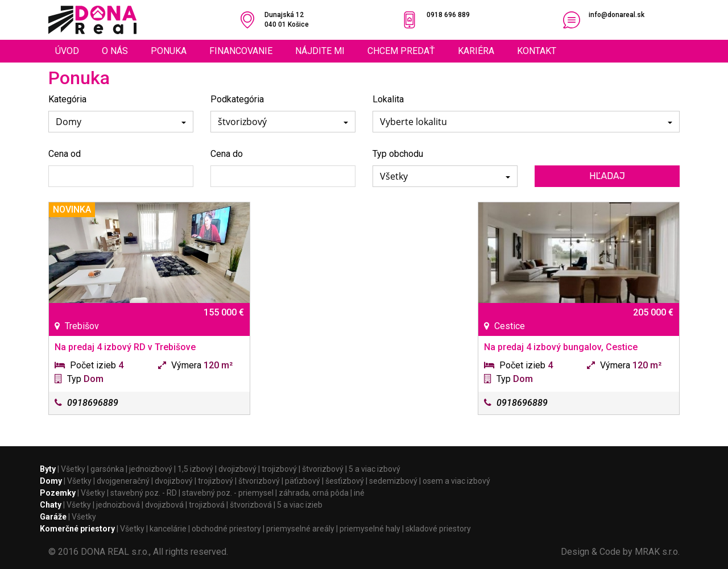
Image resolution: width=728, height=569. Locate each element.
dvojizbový (237, 469)
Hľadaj (607, 176)
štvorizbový (323, 469)
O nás (115, 51)
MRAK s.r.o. (657, 552)
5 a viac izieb (300, 505)
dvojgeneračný (123, 481)
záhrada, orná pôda (314, 493)
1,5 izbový (195, 469)
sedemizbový (393, 481)
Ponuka (169, 51)
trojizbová (207, 505)
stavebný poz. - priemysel (228, 493)
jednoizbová (118, 505)
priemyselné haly (370, 529)
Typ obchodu (398, 154)
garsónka (107, 469)
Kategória (67, 99)
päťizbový (303, 481)
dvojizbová (164, 505)
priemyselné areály (300, 529)
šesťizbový (345, 481)
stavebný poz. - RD (144, 493)
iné (359, 493)
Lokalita (388, 99)
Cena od (65, 154)
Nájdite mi (320, 51)
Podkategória (237, 99)
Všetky (73, 469)
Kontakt (537, 51)
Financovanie (241, 51)
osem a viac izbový (456, 481)
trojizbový (279, 469)
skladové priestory (438, 529)
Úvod (67, 51)
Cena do (227, 154)
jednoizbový (151, 469)
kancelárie (168, 529)
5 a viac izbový (375, 469)
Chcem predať (401, 51)
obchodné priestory (226, 529)
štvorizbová (251, 505)
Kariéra (476, 51)
